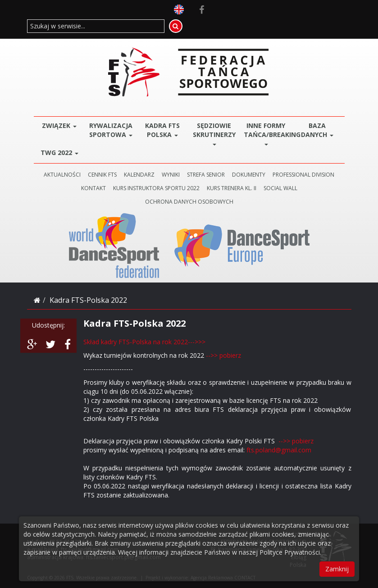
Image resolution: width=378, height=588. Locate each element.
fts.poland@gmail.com (279, 450)
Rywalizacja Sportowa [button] (111, 130)
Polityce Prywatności (290, 552)
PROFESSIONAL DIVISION (303, 175)
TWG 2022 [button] (59, 153)
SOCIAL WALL (280, 188)
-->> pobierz (223, 355)
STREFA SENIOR (206, 175)
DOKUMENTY (249, 175)
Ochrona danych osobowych (189, 202)
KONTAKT (93, 188)
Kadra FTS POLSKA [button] (162, 130)
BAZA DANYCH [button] (317, 130)
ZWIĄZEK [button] (59, 125)
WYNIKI (171, 175)
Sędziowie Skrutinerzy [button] (214, 133)
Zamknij (337, 569)
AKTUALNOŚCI (62, 175)
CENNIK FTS (102, 175)
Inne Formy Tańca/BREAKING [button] (268, 133)
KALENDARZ (139, 175)
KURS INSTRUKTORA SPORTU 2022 (156, 188)
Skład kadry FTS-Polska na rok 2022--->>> (144, 342)
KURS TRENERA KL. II (232, 188)
